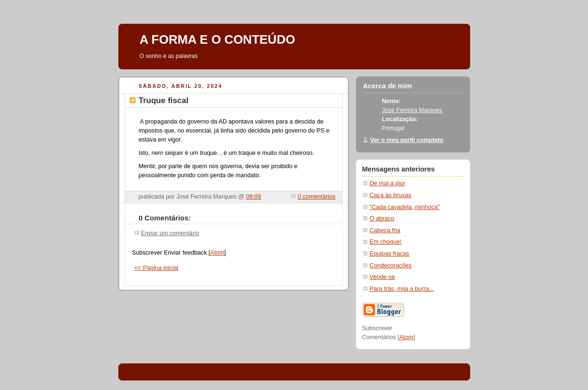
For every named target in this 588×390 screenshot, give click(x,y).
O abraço (382, 219)
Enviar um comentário (170, 233)
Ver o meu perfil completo (407, 140)
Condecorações (391, 266)
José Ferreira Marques (412, 110)
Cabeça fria (385, 230)
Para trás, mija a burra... (402, 289)
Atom (217, 253)
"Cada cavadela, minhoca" (405, 207)
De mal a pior (388, 183)
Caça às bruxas (391, 195)
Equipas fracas (390, 254)
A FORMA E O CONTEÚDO (217, 39)
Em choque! (386, 242)
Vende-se (382, 277)
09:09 (253, 197)
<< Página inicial (157, 268)
